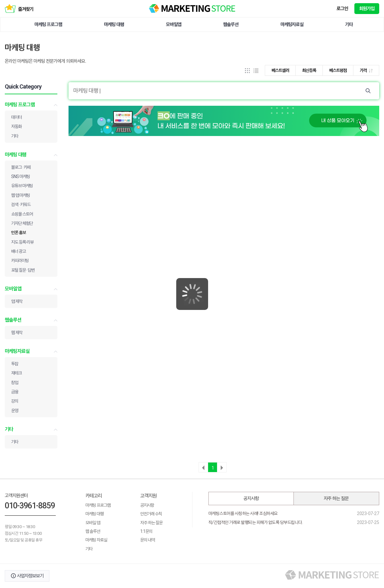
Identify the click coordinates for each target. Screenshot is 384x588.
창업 (15, 383)
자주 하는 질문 (151, 523)
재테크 (16, 373)
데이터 (16, 117)
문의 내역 (148, 540)
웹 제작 (17, 333)
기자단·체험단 (22, 223)
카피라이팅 (20, 261)
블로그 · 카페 (21, 167)
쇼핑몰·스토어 (22, 214)
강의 (15, 401)
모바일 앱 (93, 523)
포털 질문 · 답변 (23, 270)
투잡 (15, 364)
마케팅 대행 (114, 25)
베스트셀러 (280, 70)
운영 (15, 411)
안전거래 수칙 (151, 514)
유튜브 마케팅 (22, 186)
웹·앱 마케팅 (21, 195)
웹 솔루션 (93, 531)
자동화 (16, 126)
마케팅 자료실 (96, 540)
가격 (366, 70)
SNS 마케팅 (21, 176)
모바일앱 (174, 25)
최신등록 (309, 70)
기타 (349, 25)
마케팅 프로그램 (48, 25)
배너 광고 (18, 251)
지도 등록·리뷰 (22, 242)
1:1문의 (146, 531)
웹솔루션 (231, 25)
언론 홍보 (18, 233)
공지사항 (147, 505)
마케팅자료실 (292, 25)
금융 (15, 392)
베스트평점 (338, 70)
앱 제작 (17, 301)
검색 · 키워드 (21, 204)
